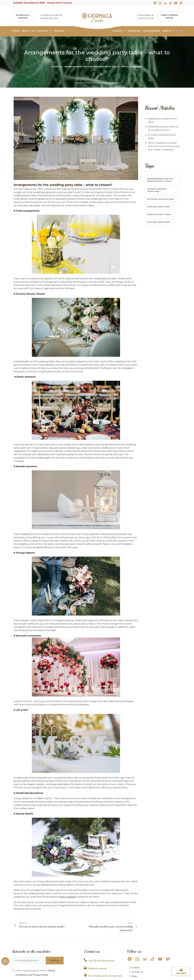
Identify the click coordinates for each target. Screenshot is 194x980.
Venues (59, 31)
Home (16, 31)
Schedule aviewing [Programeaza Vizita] (23, 16)
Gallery (43, 31)
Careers (134, 967)
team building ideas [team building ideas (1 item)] (159, 207)
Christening (151, 31)
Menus (167, 31)
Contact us (136, 972)
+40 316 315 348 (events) (99, 960)
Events (118, 31)
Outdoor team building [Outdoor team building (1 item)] (161, 199)
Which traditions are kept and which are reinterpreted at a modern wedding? (164, 146)
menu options (68, 897)
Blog (133, 976)
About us (28, 31)
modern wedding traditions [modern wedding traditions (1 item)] (157, 190)
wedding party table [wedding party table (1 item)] (159, 214)
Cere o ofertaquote (170, 16)
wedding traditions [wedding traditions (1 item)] (159, 222)
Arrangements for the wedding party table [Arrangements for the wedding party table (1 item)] (160, 180)
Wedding (134, 31)
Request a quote (95, 968)
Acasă (55, 67)
